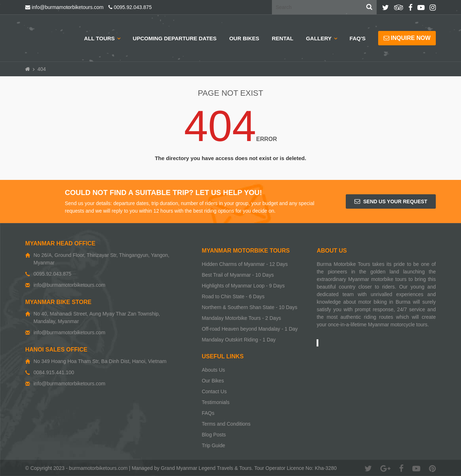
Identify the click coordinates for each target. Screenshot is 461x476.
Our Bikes (244, 38)
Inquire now (407, 38)
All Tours (99, 38)
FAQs (208, 413)
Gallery (319, 38)
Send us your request (391, 201)
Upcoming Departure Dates (175, 38)
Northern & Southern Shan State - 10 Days (249, 307)
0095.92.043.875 (130, 7)
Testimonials (216, 402)
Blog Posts (214, 435)
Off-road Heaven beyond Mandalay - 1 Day (250, 329)
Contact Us (214, 391)
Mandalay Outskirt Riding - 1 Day (239, 340)
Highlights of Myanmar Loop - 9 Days (243, 286)
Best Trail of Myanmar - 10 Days (238, 275)
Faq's (358, 38)
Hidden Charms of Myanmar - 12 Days (245, 264)
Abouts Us (213, 370)
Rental (283, 38)
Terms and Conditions (226, 424)
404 (42, 69)
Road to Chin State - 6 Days (233, 296)
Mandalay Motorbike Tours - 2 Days (241, 318)
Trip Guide (213, 445)
